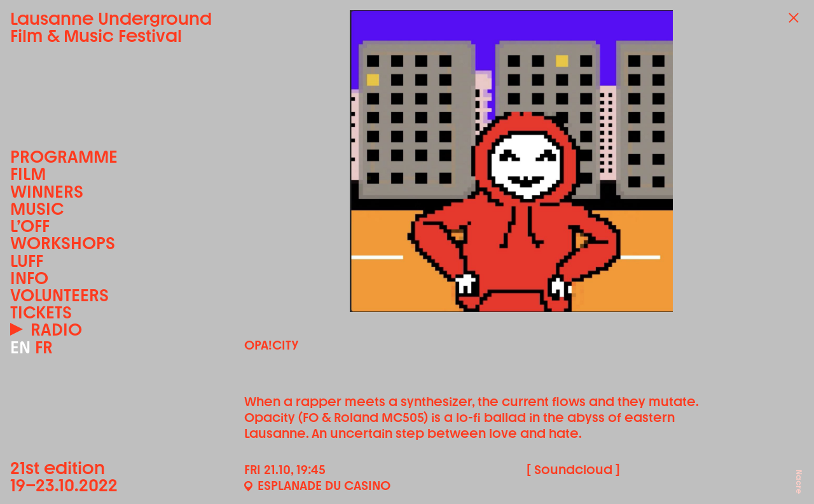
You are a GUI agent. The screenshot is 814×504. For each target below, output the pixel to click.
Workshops (63, 243)
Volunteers (59, 295)
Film (28, 174)
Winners (47, 192)
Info (29, 278)
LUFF (27, 261)
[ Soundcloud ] (573, 470)
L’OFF (30, 226)
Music (37, 209)
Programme (64, 157)
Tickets (41, 312)
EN (20, 347)
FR (44, 347)
